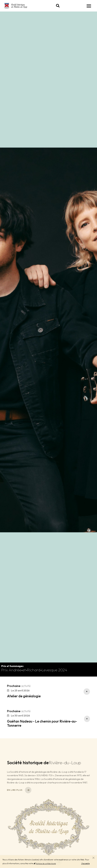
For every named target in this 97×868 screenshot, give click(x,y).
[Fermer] (93, 858)
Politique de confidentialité (45, 864)
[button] (58, 6)
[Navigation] (89, 6)
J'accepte (85, 863)
